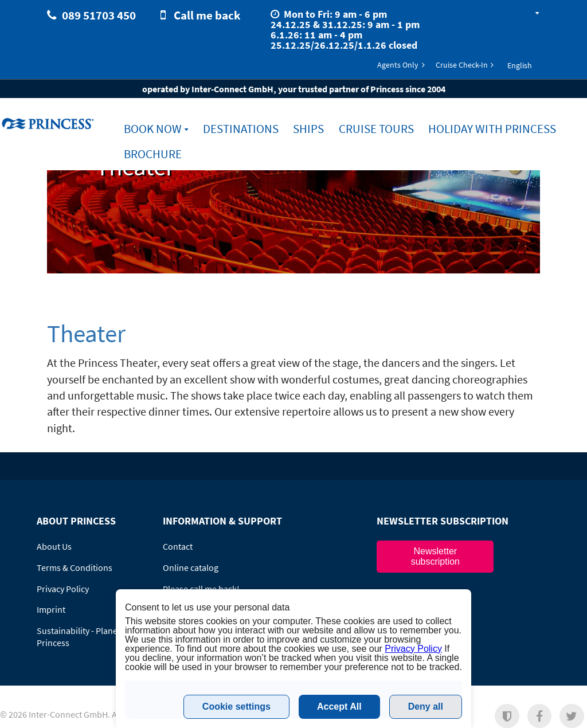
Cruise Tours (376, 129)
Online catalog (191, 567)
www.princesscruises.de (49, 123)
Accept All (339, 707)
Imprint (51, 609)
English (520, 65)
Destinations (241, 129)
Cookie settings (236, 707)
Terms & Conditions (75, 567)
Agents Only (398, 65)
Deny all (426, 707)
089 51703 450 (99, 15)
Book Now (153, 129)
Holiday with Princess (492, 129)
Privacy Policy (63, 589)
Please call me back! (201, 589)
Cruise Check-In (462, 65)
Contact (178, 546)
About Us (54, 546)
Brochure (153, 154)
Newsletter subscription (435, 556)
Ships (308, 129)
